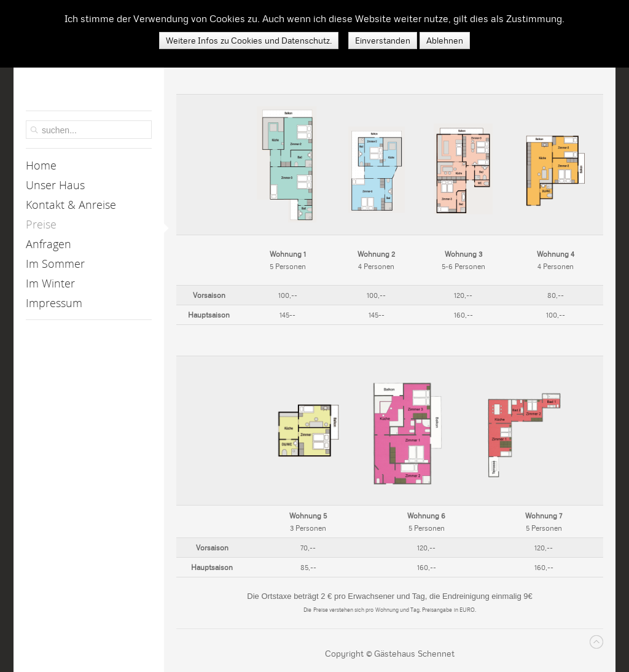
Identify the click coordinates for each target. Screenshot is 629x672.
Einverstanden (383, 41)
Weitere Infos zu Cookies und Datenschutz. (249, 41)
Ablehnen (445, 41)
